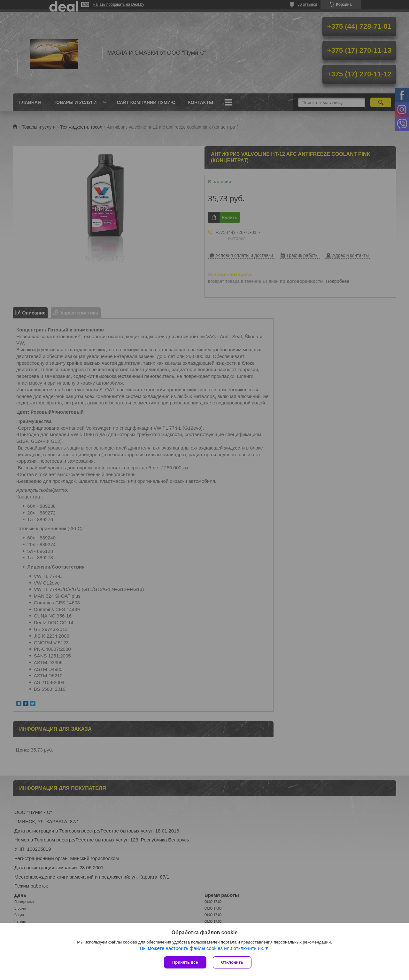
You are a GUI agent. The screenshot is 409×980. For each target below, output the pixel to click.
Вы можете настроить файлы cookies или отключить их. (202, 948)
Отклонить (232, 962)
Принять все (185, 962)
